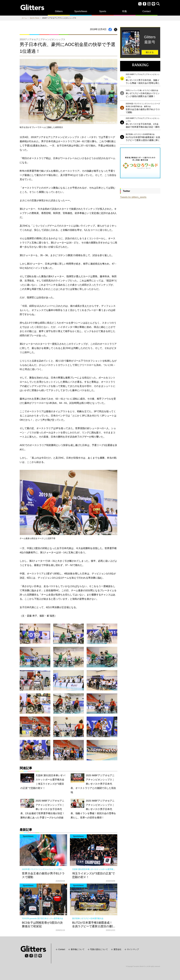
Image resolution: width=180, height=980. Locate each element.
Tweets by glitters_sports (133, 197)
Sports (103, 11)
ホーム (24, 18)
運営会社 (117, 949)
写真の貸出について (99, 949)
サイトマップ (133, 949)
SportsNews (81, 11)
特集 (125, 11)
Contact (147, 11)
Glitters (59, 11)
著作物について (78, 949)
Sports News (34, 18)
